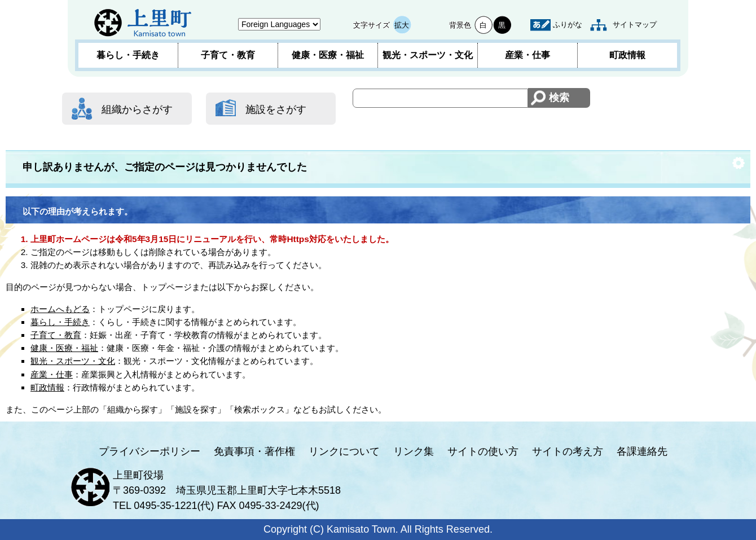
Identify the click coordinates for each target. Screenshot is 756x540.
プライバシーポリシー (150, 451)
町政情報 (627, 55)
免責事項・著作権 (254, 451)
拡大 (402, 25)
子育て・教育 (228, 55)
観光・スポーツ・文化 (428, 55)
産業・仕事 (528, 55)
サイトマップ (635, 25)
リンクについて (344, 451)
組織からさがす (137, 109)
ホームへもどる (60, 309)
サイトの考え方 (568, 451)
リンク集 (414, 451)
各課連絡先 (642, 451)
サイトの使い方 (483, 451)
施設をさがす (276, 109)
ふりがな (568, 25)
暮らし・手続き (128, 55)
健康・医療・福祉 (328, 55)
